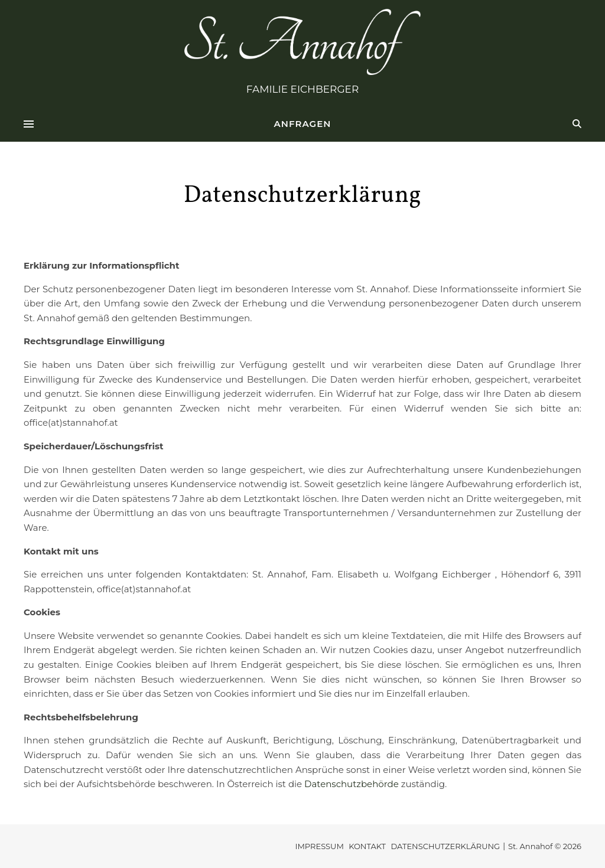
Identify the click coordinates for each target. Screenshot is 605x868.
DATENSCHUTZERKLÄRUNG (445, 846)
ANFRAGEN (303, 124)
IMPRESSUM (319, 846)
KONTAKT (367, 846)
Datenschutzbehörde (352, 784)
